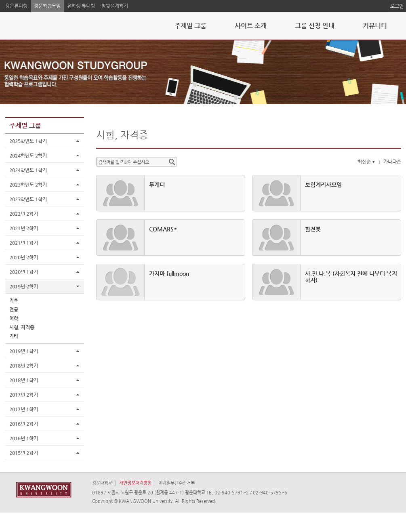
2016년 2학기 (24, 424)
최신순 (367, 162)
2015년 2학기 (24, 453)
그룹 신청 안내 (315, 26)
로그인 (397, 6)
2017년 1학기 (24, 409)
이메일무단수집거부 (177, 483)
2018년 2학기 (24, 366)
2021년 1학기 (24, 243)
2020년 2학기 (24, 257)
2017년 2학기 (24, 395)
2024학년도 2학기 (28, 156)
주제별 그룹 (190, 26)
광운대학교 (102, 483)
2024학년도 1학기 (28, 170)
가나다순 (392, 162)
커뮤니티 (375, 26)
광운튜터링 (16, 6)
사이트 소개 (251, 26)
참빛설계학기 (115, 6)
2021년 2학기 (24, 228)
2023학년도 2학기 (28, 185)
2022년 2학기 (24, 214)
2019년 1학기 (24, 351)
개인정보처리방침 (135, 483)
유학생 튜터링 (81, 6)
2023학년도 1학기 (28, 199)
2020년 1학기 (24, 272)
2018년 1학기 (24, 380)
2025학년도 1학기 (28, 141)
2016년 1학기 (24, 438)
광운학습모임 (47, 6)
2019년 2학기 (24, 286)
